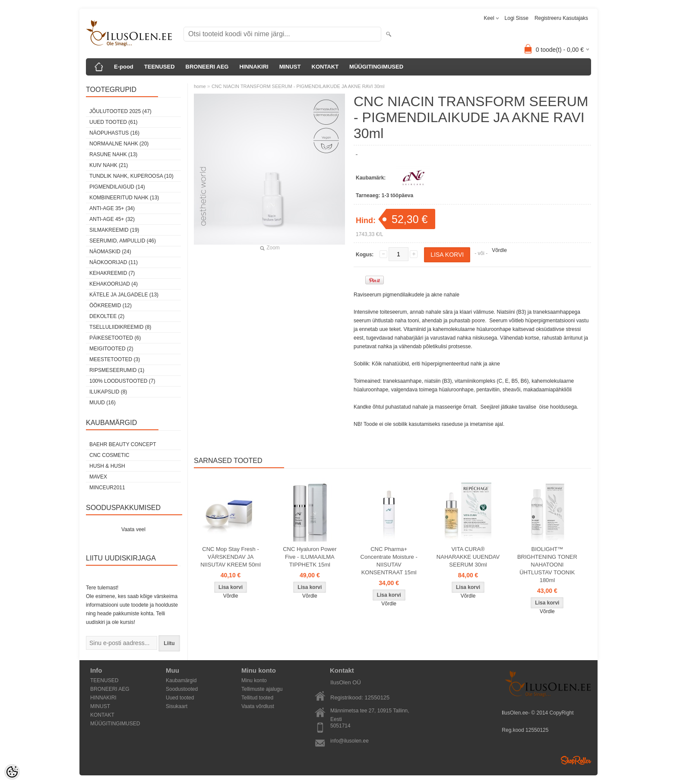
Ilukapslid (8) (108, 392)
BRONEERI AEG (207, 67)
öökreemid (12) (111, 305)
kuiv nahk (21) (109, 165)
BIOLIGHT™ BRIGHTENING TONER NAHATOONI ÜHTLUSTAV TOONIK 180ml (547, 565)
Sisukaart (177, 706)
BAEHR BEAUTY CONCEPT (123, 444)
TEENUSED (160, 67)
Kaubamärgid (181, 680)
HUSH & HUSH (107, 466)
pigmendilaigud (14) (117, 187)
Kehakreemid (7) (112, 273)
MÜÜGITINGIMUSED (376, 67)
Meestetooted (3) (115, 359)
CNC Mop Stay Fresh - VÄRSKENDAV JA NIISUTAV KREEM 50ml (231, 557)
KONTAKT (325, 67)
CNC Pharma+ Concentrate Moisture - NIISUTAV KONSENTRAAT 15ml (389, 561)
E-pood (124, 67)
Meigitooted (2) (111, 349)
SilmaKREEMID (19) (114, 230)
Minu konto (254, 680)
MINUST (290, 67)
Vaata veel (133, 529)
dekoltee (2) (107, 316)
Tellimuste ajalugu (262, 689)
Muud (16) (103, 403)
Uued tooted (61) (114, 122)
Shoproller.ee (576, 760)
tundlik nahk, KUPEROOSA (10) (131, 176)
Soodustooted (182, 689)
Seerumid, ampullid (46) (123, 241)
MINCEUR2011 (107, 488)
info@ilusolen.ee (350, 741)
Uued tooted (180, 698)
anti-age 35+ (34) (112, 208)
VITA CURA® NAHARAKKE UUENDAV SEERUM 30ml (468, 557)
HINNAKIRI (254, 67)
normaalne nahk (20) (119, 144)
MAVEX (98, 477)
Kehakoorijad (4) (114, 284)
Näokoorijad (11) (114, 262)
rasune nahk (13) (113, 154)
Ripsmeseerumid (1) (117, 370)
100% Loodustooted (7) (122, 381)
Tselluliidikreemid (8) (120, 327)
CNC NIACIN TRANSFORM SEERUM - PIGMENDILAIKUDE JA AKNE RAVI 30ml (298, 86)
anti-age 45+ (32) (112, 219)
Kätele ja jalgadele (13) (124, 295)
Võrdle (499, 250)
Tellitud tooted (257, 698)
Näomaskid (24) (110, 252)
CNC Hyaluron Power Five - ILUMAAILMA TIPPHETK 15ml (310, 557)
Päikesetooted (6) (115, 338)
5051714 (340, 726)
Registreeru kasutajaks (561, 18)
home (200, 86)
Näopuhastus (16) (114, 133)
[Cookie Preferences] (12, 772)
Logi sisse (517, 18)
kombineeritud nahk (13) (124, 198)
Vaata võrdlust (258, 706)
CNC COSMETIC (109, 455)
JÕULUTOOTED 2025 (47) (120, 111)
